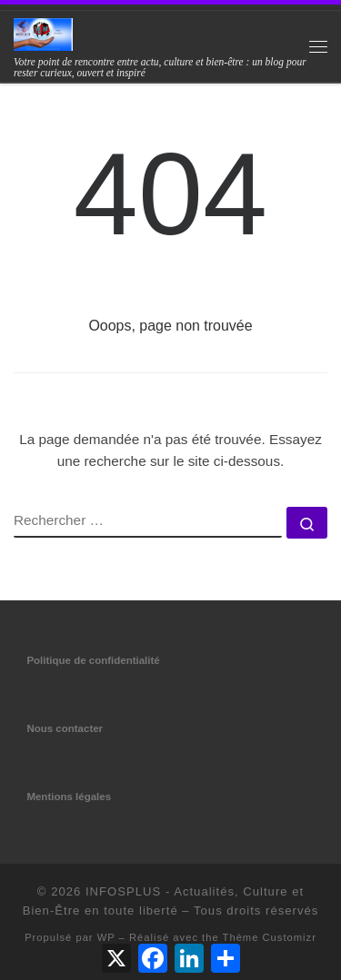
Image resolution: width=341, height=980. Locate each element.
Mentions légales (69, 797)
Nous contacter (65, 728)
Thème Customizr (270, 937)
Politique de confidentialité (93, 660)
